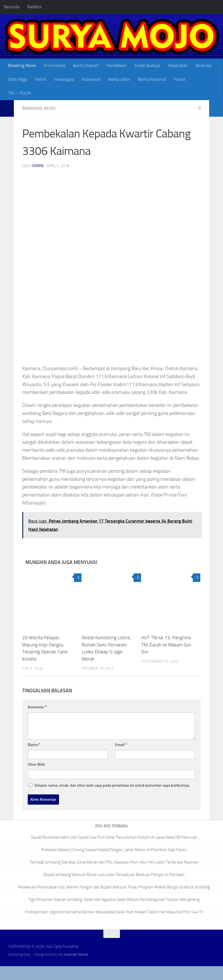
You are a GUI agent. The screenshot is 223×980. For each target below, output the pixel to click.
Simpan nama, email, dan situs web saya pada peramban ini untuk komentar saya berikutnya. (112, 785)
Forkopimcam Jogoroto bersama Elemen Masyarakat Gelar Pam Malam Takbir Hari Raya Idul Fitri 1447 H (114, 912)
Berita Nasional (152, 79)
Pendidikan (116, 65)
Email (121, 745)
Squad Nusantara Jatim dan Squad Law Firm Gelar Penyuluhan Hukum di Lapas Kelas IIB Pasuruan (114, 837)
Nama (34, 745)
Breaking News (22, 65)
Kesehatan (178, 65)
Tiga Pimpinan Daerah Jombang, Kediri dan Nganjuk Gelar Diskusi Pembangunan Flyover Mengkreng (114, 900)
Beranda (12, 7)
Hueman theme (76, 954)
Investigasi (64, 79)
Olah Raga (18, 79)
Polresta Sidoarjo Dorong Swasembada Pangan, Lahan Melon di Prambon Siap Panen (114, 850)
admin (38, 166)
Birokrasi (203, 65)
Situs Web (36, 764)
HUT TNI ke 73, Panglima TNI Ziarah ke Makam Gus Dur (166, 645)
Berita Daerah (86, 65)
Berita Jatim (119, 79)
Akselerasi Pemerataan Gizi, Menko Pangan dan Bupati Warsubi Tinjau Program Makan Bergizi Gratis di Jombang (114, 887)
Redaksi (34, 7)
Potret (180, 79)
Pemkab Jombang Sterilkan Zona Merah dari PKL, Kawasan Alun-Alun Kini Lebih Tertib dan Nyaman (114, 862)
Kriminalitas (55, 65)
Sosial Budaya (147, 65)
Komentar (37, 707)
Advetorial (91, 79)
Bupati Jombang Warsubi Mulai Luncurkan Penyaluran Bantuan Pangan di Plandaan (114, 875)
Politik (41, 79)
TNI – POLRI (20, 93)
